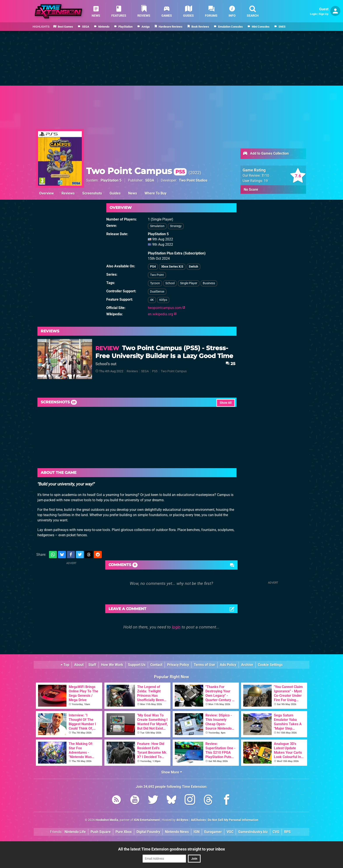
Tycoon (155, 283)
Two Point (157, 275)
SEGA (150, 180)
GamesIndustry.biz (253, 832)
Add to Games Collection (266, 154)
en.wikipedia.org (162, 314)
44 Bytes (182, 820)
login (176, 627)
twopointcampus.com (166, 308)
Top (65, 665)
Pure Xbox (124, 832)
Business (209, 283)
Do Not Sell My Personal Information (233, 820)
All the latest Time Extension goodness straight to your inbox (171, 849)
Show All (226, 403)
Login (313, 14)
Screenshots (92, 193)
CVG (276, 832)
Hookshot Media (107, 820)
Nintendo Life (75, 832)
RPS (287, 832)
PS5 (155, 371)
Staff (92, 665)
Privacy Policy (178, 665)
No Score (251, 190)
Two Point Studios (193, 180)
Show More (172, 772)
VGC (230, 832)
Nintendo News (177, 832)
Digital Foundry (148, 832)
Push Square (101, 832)
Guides (115, 193)
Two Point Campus (136, 171)
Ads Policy (228, 665)
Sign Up (324, 14)
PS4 (153, 267)
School (170, 283)
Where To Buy (156, 193)
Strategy (176, 226)
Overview (46, 193)
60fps (163, 300)
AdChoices (198, 820)
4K (152, 300)
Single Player (189, 283)
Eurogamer (213, 832)
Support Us (137, 665)
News (133, 193)
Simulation (157, 226)
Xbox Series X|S (172, 267)
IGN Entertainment (147, 820)
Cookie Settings (270, 665)
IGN (197, 832)
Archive (247, 665)
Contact (156, 665)
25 (230, 364)
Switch (193, 267)
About (79, 665)
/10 (265, 176)
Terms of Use (204, 665)
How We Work (112, 665)
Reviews (68, 193)
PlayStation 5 (111, 180)
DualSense (157, 292)
